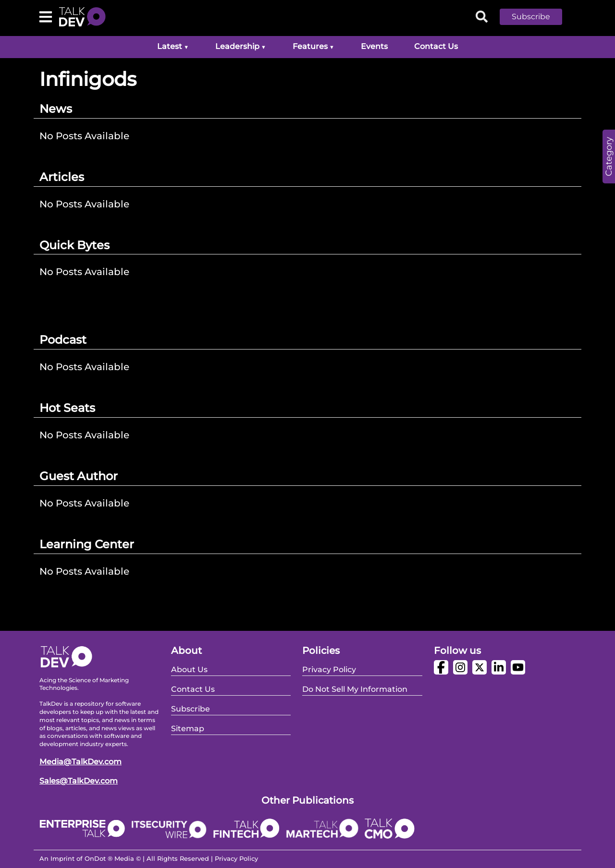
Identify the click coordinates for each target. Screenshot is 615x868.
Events (374, 46)
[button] (538, 17)
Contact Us (436, 46)
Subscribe (531, 17)
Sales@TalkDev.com (79, 781)
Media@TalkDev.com (80, 762)
